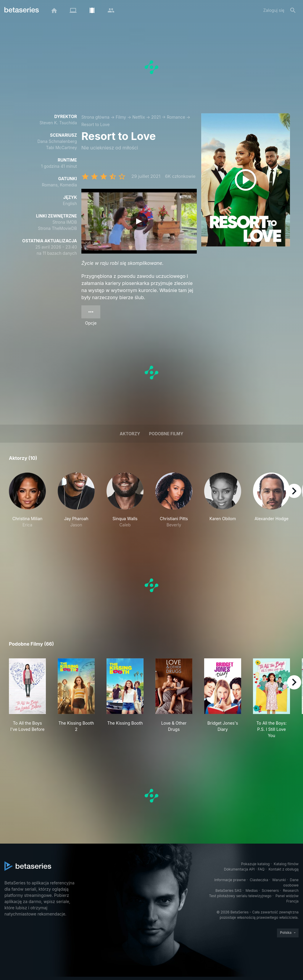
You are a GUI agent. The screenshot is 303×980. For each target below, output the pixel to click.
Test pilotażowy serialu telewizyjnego (240, 896)
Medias (252, 890)
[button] (27, 500)
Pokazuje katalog (256, 864)
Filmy (121, 117)
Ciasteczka (259, 880)
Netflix (139, 117)
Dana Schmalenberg (57, 141)
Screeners (270, 890)
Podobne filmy (166, 434)
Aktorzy (130, 434)
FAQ (261, 869)
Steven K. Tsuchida (58, 123)
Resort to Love (95, 124)
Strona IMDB (65, 222)
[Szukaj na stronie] (293, 10)
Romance (176, 117)
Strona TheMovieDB (57, 228)
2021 (156, 117)
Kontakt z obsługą (284, 869)
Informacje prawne (230, 880)
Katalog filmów (286, 864)
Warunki (279, 880)
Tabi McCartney (61, 148)
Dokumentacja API (239, 869)
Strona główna (95, 117)
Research (291, 890)
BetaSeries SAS (228, 890)
